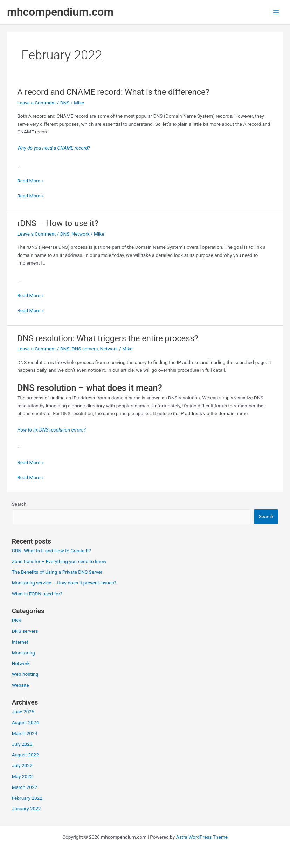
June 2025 (23, 712)
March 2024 (25, 733)
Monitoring (23, 653)
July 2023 (22, 744)
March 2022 (25, 787)
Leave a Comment (36, 103)
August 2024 (25, 722)
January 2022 (26, 808)
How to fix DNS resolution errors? (51, 430)
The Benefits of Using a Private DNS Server (57, 572)
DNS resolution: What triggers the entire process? (108, 338)
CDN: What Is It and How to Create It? (51, 551)
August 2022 (25, 755)
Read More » (30, 181)
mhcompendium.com (60, 12)
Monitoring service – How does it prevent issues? (64, 583)
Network (81, 234)
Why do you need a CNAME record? (54, 148)
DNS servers (85, 349)
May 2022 (22, 776)
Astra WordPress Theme (202, 837)
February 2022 (27, 798)
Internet (20, 642)
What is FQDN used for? (37, 594)
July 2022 (22, 765)
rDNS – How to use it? (58, 223)
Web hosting (25, 674)
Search (19, 504)
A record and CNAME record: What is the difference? (113, 92)
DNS (65, 103)
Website (20, 685)
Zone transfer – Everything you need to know (59, 561)
